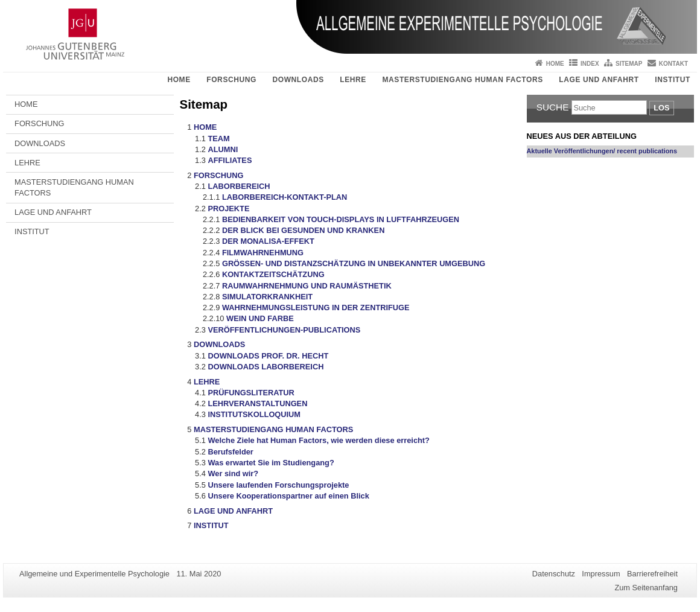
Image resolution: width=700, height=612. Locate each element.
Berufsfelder (230, 452)
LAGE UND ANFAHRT (599, 80)
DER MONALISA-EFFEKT (268, 241)
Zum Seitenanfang (646, 588)
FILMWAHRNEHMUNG (263, 253)
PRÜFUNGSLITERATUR (251, 393)
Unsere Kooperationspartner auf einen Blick (288, 496)
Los (661, 108)
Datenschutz (554, 574)
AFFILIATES (230, 160)
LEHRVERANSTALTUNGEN (257, 403)
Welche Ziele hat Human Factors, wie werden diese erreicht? (318, 440)
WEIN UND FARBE (260, 318)
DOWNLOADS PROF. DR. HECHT (268, 356)
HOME (179, 80)
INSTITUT (673, 80)
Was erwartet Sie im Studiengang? (271, 463)
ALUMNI (223, 149)
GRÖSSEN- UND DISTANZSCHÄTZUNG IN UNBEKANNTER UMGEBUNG (354, 263)
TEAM (218, 139)
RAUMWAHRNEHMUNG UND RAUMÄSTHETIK (307, 286)
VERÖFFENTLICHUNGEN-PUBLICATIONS (284, 330)
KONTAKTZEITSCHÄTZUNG (273, 274)
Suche (553, 107)
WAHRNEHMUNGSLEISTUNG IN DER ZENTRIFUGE (316, 308)
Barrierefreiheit (652, 574)
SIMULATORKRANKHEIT (267, 297)
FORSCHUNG (231, 80)
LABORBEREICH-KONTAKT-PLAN (285, 197)
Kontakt (673, 64)
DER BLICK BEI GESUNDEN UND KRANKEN (303, 230)
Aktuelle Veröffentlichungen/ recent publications (602, 151)
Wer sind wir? (233, 473)
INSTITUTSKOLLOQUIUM (254, 414)
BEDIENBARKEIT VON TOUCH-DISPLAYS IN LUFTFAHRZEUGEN (341, 219)
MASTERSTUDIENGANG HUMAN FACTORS (462, 80)
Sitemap (629, 64)
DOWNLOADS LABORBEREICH (266, 367)
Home (555, 64)
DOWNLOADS (298, 80)
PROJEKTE (228, 209)
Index (590, 64)
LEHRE (353, 80)
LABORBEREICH (239, 186)
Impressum (601, 574)
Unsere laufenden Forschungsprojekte (278, 485)
